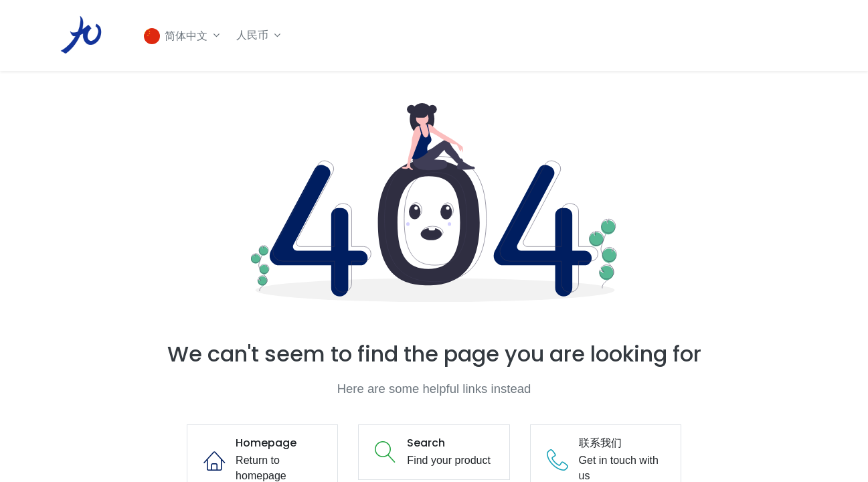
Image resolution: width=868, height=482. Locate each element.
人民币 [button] (256, 35)
